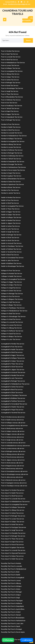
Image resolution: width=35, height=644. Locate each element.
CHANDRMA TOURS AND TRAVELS (18, 12)
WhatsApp (8, 640)
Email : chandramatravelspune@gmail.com (17, 4)
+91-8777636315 (28, 19)
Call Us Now (27, 640)
